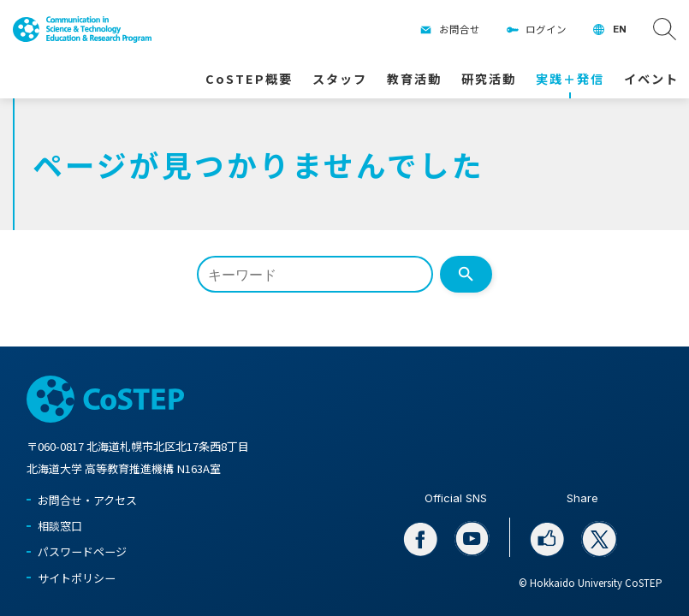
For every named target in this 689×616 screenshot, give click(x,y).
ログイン (546, 29)
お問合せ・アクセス (87, 500)
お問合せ (460, 29)
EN (620, 29)
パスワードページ (82, 551)
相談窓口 (60, 526)
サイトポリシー (77, 578)
